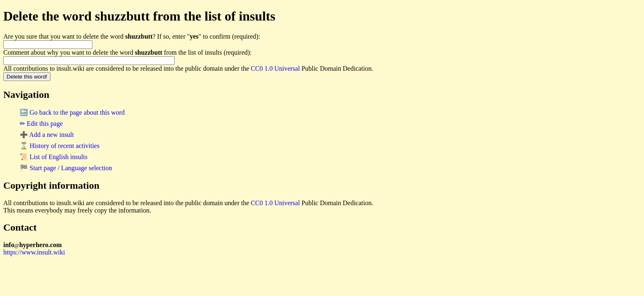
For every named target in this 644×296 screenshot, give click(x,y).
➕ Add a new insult (47, 135)
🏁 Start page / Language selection (66, 168)
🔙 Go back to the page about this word (72, 112)
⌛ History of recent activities (60, 146)
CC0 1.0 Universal (276, 68)
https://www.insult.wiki (34, 252)
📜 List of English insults (54, 157)
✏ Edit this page (41, 124)
